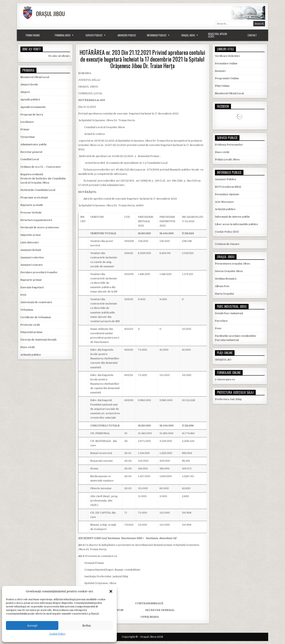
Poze (218, 328)
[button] (111, 591)
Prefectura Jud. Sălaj (228, 399)
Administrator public (34, 144)
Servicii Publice (94, 35)
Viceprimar (28, 137)
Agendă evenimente (33, 107)
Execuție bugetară (32, 287)
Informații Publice (157, 35)
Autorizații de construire (36, 302)
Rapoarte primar (31, 280)
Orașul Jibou (188, 35)
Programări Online (227, 78)
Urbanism (27, 310)
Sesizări (220, 71)
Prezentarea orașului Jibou (232, 264)
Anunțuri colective (32, 257)
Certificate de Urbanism (36, 317)
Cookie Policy (57, 634)
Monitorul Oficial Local (35, 77)
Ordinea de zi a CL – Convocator (41, 167)
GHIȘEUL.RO (223, 360)
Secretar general (31, 152)
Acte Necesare (224, 202)
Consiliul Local (30, 159)
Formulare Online (226, 63)
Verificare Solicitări (227, 56)
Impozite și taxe (31, 235)
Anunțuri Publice (127, 35)
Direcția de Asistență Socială (38, 340)
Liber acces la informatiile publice (237, 224)
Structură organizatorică (36, 220)
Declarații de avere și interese (40, 227)
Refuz (87, 626)
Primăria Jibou (63, 35)
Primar (25, 129)
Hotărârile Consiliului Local (38, 190)
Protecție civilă (30, 325)
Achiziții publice (31, 355)
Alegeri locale (29, 84)
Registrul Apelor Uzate (218, 35)
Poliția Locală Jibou (227, 159)
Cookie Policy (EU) (227, 232)
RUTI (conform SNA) (228, 187)
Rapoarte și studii (32, 205)
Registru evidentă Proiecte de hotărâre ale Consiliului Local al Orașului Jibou (43, 178)
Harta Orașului (224, 294)
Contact (252, 35)
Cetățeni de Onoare (227, 244)
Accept (32, 626)
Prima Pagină (33, 35)
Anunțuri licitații (31, 250)
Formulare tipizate (227, 194)
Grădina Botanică (226, 279)
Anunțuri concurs (31, 265)
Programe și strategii (34, 197)
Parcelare (221, 321)
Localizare (27, 122)
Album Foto (222, 286)
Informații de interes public (232, 217)
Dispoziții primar (31, 332)
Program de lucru (32, 115)
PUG (23, 295)
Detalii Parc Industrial (229, 313)
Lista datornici (29, 242)
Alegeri (25, 92)
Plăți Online (222, 86)
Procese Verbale (31, 213)
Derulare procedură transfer (39, 272)
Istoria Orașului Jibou (229, 271)
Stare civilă (28, 347)
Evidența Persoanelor (229, 145)
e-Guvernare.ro (225, 379)
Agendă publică (30, 99)
